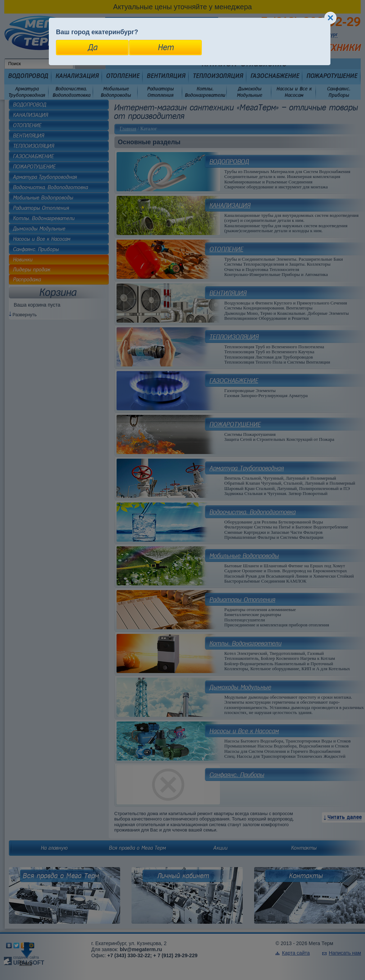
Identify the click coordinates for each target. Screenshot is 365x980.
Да (92, 47)
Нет (166, 47)
